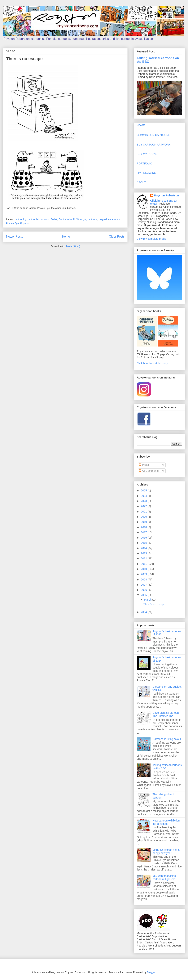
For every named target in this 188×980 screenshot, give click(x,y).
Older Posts (117, 237)
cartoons (45, 219)
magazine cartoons (109, 219)
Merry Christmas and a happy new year (166, 851)
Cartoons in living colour (167, 739)
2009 (144, 574)
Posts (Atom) (73, 246)
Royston (25, 223)
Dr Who (77, 219)
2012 (144, 558)
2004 (144, 612)
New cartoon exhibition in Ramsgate (166, 822)
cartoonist (33, 219)
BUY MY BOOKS (147, 154)
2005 (144, 595)
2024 (144, 496)
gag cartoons (90, 219)
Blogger (151, 972)
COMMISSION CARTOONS (153, 135)
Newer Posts (15, 237)
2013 (144, 553)
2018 (144, 527)
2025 (144, 490)
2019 (144, 522)
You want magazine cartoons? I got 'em (164, 877)
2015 (144, 543)
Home (66, 237)
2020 (144, 517)
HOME (141, 125)
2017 (144, 532)
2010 (144, 569)
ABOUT (141, 182)
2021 (144, 512)
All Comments (149, 471)
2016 (144, 538)
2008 (144, 579)
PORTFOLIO (144, 163)
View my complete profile (152, 239)
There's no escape (24, 59)
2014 (144, 548)
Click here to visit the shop (152, 363)
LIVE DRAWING (146, 173)
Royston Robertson (167, 195)
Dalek (54, 219)
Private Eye (12, 223)
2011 (144, 564)
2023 (144, 501)
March (148, 600)
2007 (144, 585)
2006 (144, 590)
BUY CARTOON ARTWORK (154, 145)
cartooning (21, 219)
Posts (144, 465)
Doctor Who (65, 219)
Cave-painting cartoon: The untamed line (166, 714)
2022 (144, 506)
